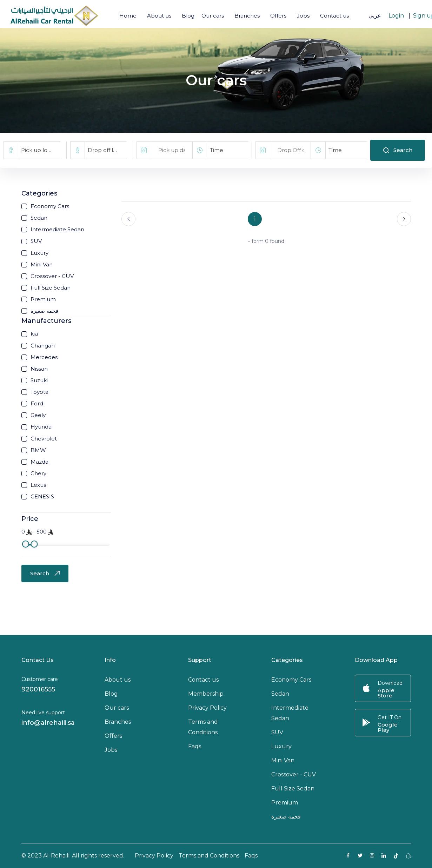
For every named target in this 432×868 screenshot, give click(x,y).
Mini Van (283, 760)
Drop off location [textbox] (107, 150)
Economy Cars (291, 680)
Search (398, 150)
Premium (285, 803)
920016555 (38, 689)
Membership (206, 694)
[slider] (26, 544)
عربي (375, 16)
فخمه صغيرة (286, 817)
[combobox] (39, 150)
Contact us (334, 16)
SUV (277, 732)
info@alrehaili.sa (48, 723)
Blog (188, 16)
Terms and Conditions (203, 727)
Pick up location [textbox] (41, 150)
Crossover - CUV (294, 774)
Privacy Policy (207, 708)
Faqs (195, 746)
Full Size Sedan (293, 789)
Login (396, 16)
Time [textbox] (217, 150)
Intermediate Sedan (290, 713)
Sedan (280, 694)
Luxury (281, 746)
